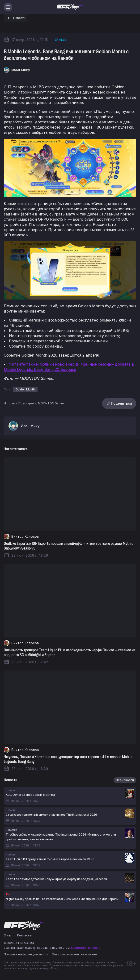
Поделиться (119, 403)
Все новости (125, 780)
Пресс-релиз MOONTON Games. (42, 403)
